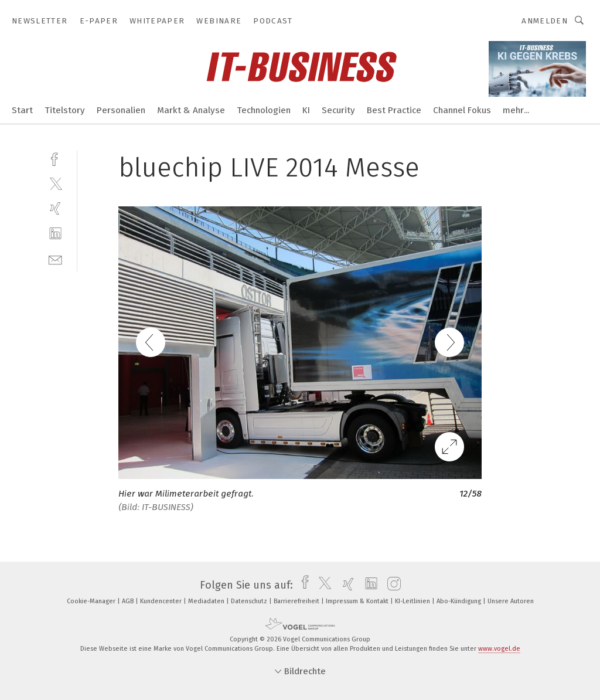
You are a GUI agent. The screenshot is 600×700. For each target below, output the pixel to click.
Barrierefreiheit (297, 601)
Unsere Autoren (511, 601)
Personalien (121, 110)
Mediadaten (207, 601)
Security (338, 110)
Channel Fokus (462, 110)
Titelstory (65, 110)
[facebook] (55, 158)
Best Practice (394, 110)
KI (306, 110)
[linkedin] (55, 234)
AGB (129, 601)
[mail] (55, 259)
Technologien (264, 110)
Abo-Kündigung (460, 601)
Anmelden (545, 21)
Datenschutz (250, 601)
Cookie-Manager (92, 601)
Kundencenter (162, 601)
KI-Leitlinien (413, 601)
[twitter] (55, 183)
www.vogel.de (499, 649)
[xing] (55, 208)
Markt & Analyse (191, 110)
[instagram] (391, 585)
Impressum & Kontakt (358, 601)
